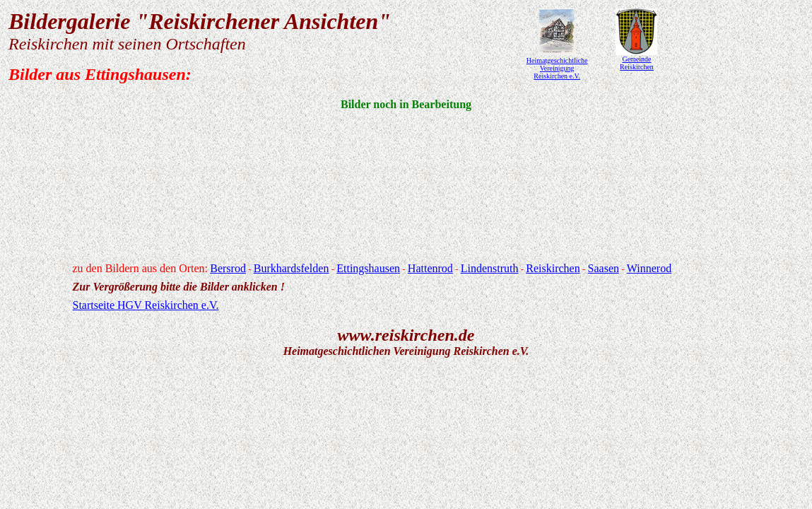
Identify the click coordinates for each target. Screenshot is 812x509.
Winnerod (649, 268)
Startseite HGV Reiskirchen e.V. (146, 305)
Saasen (604, 268)
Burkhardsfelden (292, 268)
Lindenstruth (490, 268)
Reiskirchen (553, 268)
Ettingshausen (368, 268)
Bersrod (228, 268)
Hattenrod (430, 268)
